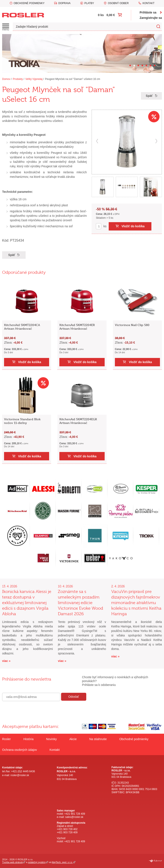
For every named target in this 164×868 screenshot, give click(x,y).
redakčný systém (37, 862)
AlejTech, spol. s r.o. (62, 862)
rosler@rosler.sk (20, 775)
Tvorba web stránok (12, 862)
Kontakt (148, 3)
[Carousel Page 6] (150, 65)
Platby (89, 3)
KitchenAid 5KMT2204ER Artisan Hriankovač (77, 327)
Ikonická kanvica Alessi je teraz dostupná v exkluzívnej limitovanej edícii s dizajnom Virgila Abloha (27, 603)
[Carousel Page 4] (142, 65)
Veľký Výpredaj (34, 79)
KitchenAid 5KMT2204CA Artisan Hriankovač (22, 327)
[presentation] (35, 710)
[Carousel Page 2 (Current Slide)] (134, 65)
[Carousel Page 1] (130, 65)
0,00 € (111, 15)
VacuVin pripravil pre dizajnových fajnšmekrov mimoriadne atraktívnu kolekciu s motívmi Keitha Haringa (136, 603)
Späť (149, 96)
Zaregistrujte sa (151, 18)
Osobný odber (118, 3)
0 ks (101, 15)
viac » (6, 661)
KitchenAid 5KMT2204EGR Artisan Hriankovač (78, 421)
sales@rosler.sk (74, 817)
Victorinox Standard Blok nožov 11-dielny (22, 421)
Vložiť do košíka (133, 226)
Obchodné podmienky (29, 3)
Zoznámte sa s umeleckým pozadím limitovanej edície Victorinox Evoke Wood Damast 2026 (81, 603)
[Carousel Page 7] (154, 65)
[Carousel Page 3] (138, 65)
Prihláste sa (148, 12)
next (156, 141)
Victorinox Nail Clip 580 (132, 325)
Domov (6, 79)
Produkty (18, 79)
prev (97, 141)
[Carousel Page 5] (146, 65)
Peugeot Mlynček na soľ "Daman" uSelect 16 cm (73, 79)
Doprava (64, 3)
